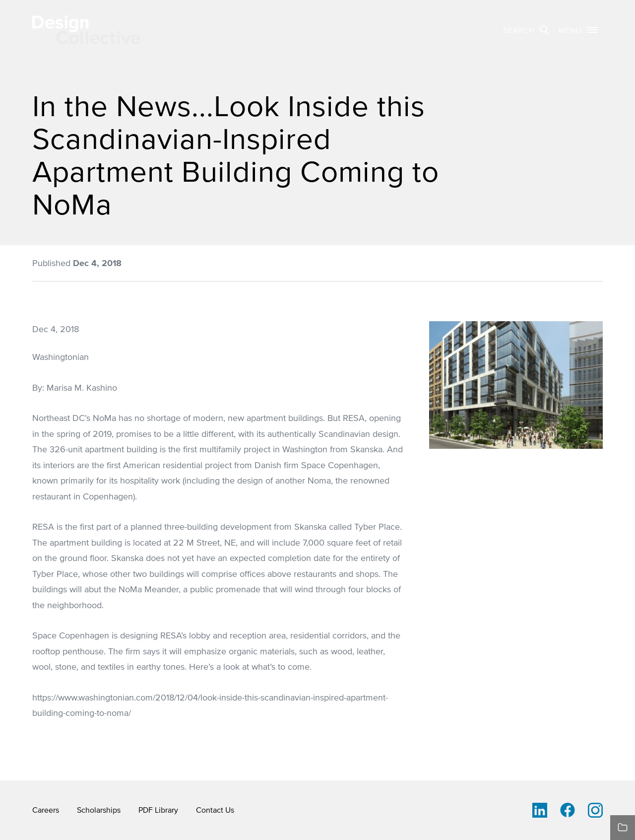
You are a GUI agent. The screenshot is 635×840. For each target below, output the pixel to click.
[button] (578, 30)
